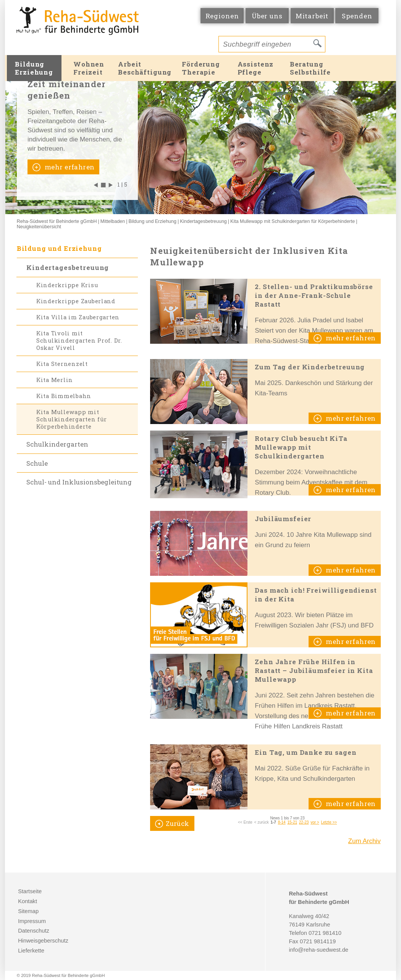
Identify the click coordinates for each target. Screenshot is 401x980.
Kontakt (27, 901)
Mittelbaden (113, 221)
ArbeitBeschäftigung (145, 68)
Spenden (357, 16)
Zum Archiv (365, 841)
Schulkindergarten (57, 444)
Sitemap (28, 911)
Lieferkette (31, 951)
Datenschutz (34, 931)
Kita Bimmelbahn (64, 396)
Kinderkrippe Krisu (67, 285)
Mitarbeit (312, 16)
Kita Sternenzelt (62, 364)
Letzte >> (329, 822)
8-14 (282, 822)
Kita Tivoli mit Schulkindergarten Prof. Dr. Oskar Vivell (79, 340)
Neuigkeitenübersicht (39, 227)
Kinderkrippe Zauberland (76, 301)
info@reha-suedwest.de (319, 950)
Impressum (32, 921)
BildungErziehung (34, 68)
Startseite (30, 891)
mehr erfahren (69, 167)
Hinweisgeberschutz (43, 941)
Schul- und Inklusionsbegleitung (79, 482)
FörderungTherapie (201, 68)
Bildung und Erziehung (153, 221)
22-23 (304, 822)
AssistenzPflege (256, 68)
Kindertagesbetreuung (203, 221)
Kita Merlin (55, 380)
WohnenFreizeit (89, 68)
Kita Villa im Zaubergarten (78, 317)
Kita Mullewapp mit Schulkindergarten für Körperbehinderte (293, 221)
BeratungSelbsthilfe (310, 68)
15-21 (292, 822)
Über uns (267, 16)
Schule (37, 463)
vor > (315, 822)
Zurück (178, 823)
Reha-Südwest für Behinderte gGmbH (57, 221)
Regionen (222, 16)
